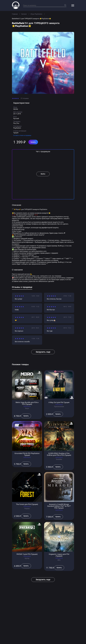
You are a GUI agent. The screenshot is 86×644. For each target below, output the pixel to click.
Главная (15, 14)
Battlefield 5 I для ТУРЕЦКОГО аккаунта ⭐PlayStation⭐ (32, 19)
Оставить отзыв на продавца (22, 135)
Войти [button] (43, 174)
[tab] (22, 288)
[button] (73, 5)
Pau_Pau (16, 123)
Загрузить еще (43, 352)
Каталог (24, 14)
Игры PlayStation (37, 14)
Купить (33, 142)
